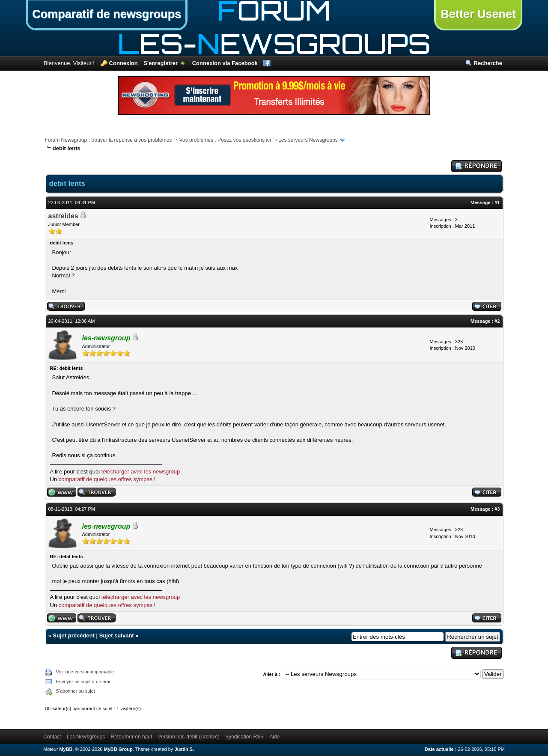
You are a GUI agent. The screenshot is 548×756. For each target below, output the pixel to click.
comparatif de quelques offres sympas (106, 479)
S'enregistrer (161, 63)
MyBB (66, 749)
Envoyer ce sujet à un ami (83, 682)
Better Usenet (478, 14)
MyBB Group (118, 749)
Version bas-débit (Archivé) (189, 737)
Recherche (488, 63)
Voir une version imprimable (85, 672)
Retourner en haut (132, 737)
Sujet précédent (74, 635)
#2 (497, 321)
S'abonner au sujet (76, 691)
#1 (497, 202)
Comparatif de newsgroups (107, 14)
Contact (52, 737)
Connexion (124, 63)
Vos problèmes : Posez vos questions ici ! (227, 140)
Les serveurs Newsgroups (308, 140)
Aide (274, 737)
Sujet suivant (117, 635)
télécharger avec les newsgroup (141, 472)
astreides (63, 216)
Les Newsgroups (86, 737)
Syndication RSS (244, 737)
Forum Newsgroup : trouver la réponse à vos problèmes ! (110, 140)
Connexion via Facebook (225, 63)
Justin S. (184, 749)
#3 (497, 509)
